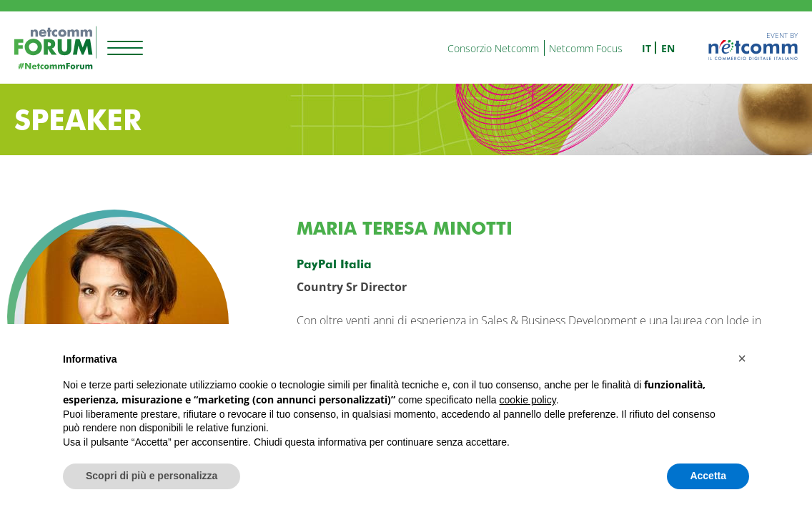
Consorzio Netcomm (493, 48)
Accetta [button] (708, 476)
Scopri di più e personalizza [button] (152, 476)
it (647, 48)
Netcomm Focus (586, 48)
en (668, 48)
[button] (742, 358)
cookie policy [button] (528, 400)
